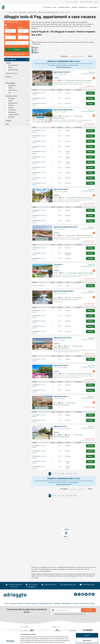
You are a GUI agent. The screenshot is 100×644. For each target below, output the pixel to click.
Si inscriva (88, 610)
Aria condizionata (13, 65)
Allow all (87, 624)
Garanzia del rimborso (49, 585)
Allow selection (87, 629)
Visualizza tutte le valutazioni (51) (88, 367)
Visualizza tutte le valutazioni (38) (88, 191)
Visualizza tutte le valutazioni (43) (88, 293)
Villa (10, 92)
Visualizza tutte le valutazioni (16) (88, 428)
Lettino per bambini (14, 115)
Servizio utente (84, 2)
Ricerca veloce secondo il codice (16, 54)
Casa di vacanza (13, 90)
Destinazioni (94, 7)
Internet (10, 68)
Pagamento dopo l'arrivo (68, 585)
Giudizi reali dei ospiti (87, 585)
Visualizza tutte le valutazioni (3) (88, 339)
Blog (93, 603)
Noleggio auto (84, 7)
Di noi (6, 603)
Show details (82, 641)
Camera (10, 88)
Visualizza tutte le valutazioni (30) (88, 74)
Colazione (11, 105)
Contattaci (57, 603)
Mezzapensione (13, 103)
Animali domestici (13, 70)
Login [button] (78, 2)
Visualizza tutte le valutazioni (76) (88, 229)
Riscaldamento (12, 112)
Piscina (10, 101)
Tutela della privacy (45, 603)
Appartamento (12, 85)
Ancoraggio (11, 117)
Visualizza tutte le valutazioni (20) (88, 266)
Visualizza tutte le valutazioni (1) (88, 398)
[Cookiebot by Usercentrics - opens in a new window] (10, 641)
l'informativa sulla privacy (79, 614)
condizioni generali (68, 614)
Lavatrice (11, 108)
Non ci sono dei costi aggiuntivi (31, 586)
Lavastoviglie (12, 110)
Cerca (17, 50)
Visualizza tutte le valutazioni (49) (88, 111)
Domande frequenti (16, 603)
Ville (55, 7)
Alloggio (49, 7)
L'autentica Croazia (65, 7)
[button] (91, 2)
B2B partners (66, 603)
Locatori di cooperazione (81, 603)
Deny (87, 634)
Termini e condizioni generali (64, 67)
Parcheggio (11, 98)
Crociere (75, 7)
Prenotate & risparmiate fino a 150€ (14, 586)
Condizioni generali (31, 603)
